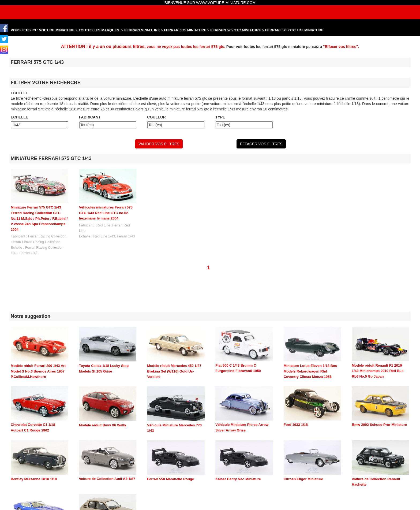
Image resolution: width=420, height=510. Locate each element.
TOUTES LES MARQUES (99, 30)
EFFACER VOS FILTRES (261, 144)
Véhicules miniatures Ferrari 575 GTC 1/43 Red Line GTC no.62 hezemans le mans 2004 (106, 213)
